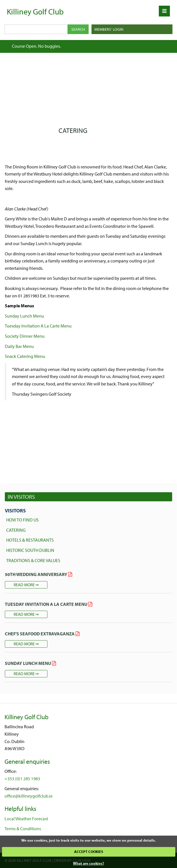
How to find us (22, 520)
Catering (16, 530)
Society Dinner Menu (25, 336)
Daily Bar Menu (19, 346)
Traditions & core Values (33, 560)
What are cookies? (88, 863)
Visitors (15, 511)
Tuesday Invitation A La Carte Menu (38, 326)
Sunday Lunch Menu (24, 316)
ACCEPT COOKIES (89, 852)
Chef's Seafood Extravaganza (40, 634)
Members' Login (109, 29)
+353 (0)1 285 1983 (22, 779)
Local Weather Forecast (26, 819)
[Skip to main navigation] (164, 11)
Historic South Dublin (30, 550)
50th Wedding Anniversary (36, 574)
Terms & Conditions (23, 829)
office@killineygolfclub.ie (29, 796)
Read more (24, 585)
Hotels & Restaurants (30, 540)
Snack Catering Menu (25, 356)
